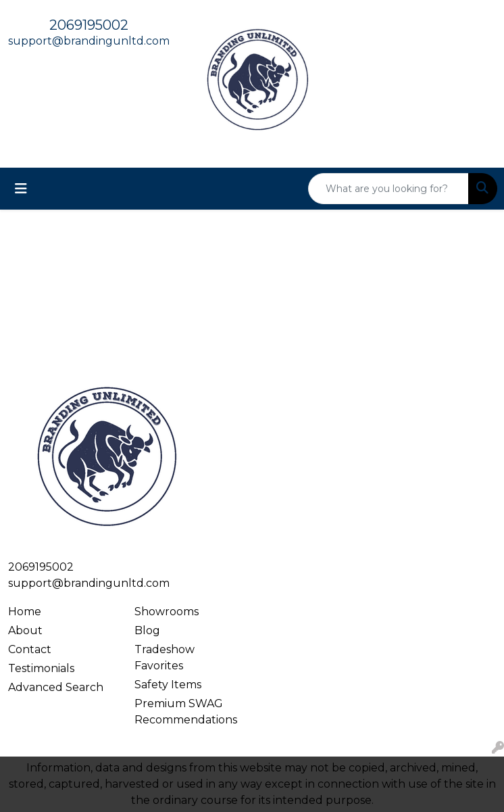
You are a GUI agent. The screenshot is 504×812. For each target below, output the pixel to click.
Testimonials (41, 668)
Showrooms (167, 612)
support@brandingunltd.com (89, 41)
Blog (147, 630)
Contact (30, 649)
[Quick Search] (388, 189)
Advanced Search (56, 687)
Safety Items (168, 685)
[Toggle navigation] (21, 189)
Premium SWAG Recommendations (186, 712)
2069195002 (89, 25)
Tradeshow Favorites (165, 658)
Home (25, 612)
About (25, 630)
